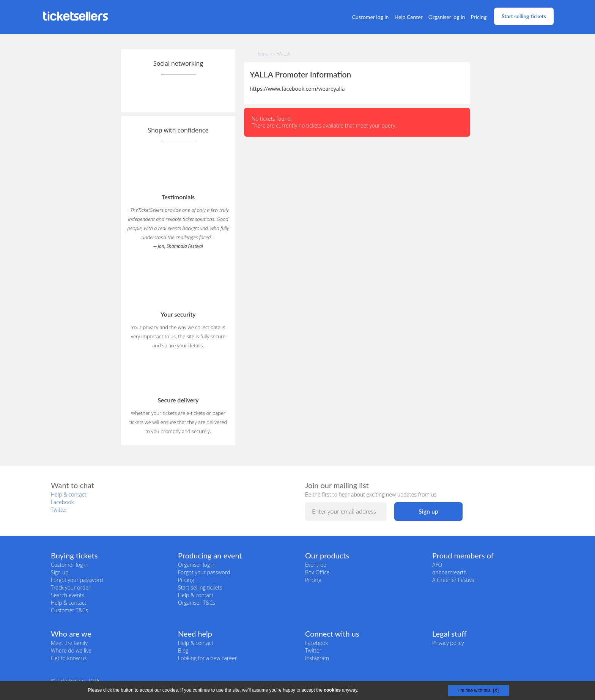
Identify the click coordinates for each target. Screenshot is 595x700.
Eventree (316, 565)
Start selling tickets (524, 16)
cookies (332, 690)
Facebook (62, 502)
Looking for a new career (207, 658)
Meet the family (69, 643)
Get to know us (69, 658)
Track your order (71, 587)
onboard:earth (449, 572)
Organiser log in (447, 17)
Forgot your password (77, 580)
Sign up (60, 572)
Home (262, 54)
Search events (68, 595)
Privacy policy (448, 643)
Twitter (59, 510)
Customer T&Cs (69, 610)
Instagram (317, 658)
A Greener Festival (454, 580)
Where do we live (71, 650)
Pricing (479, 17)
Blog (183, 650)
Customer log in (371, 17)
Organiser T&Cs (197, 603)
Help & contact (68, 494)
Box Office (317, 572)
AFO (437, 565)
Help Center (408, 17)
